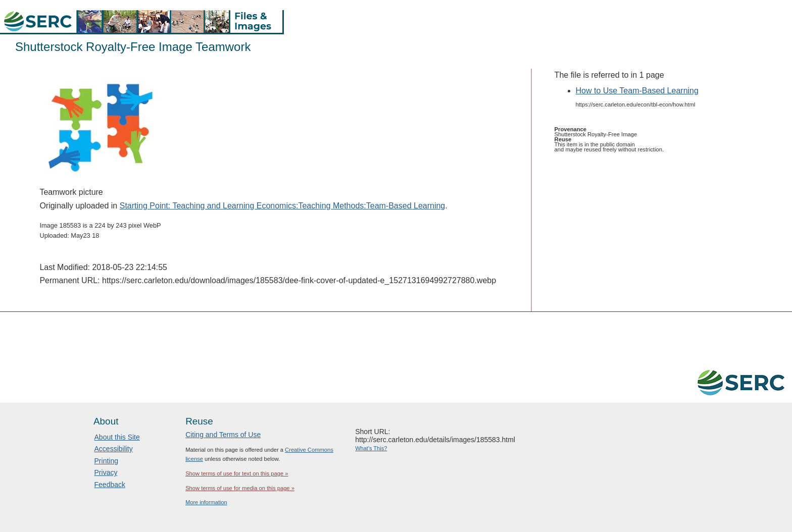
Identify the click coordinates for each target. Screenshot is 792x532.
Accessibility (114, 449)
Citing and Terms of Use (223, 435)
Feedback (110, 485)
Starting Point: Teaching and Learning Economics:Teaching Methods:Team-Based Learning (283, 206)
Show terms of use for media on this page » (240, 488)
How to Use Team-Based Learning (637, 91)
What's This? (371, 448)
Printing (106, 461)
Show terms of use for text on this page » (237, 473)
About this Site (117, 437)
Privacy (106, 472)
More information (206, 502)
